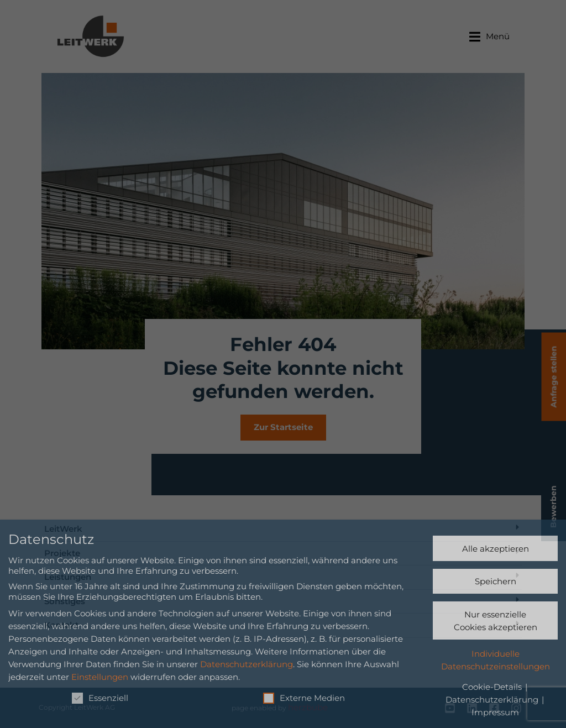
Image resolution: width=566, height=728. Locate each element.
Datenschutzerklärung (247, 664)
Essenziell (100, 698)
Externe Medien (304, 698)
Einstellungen (100, 677)
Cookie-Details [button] (493, 687)
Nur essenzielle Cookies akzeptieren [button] (496, 621)
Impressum (495, 712)
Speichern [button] (496, 581)
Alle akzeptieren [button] (496, 549)
